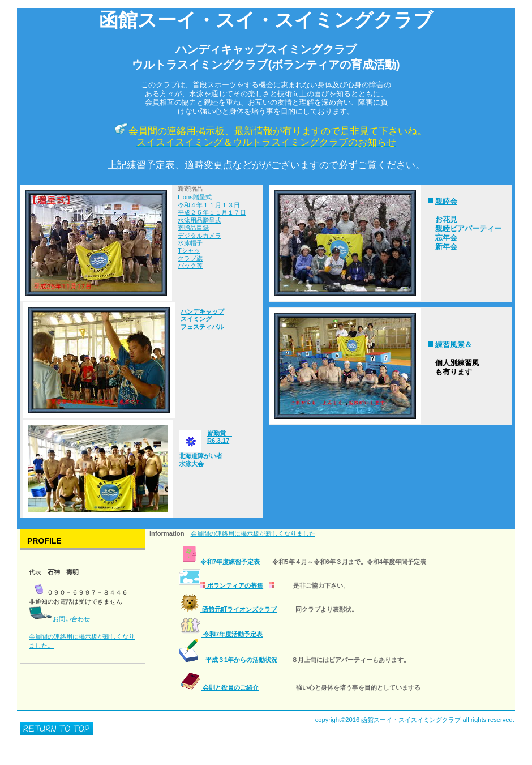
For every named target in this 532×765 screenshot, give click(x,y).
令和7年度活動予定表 (221, 634)
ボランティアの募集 (221, 585)
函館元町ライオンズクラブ (228, 609)
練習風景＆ (468, 345)
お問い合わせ (71, 619)
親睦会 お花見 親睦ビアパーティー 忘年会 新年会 (468, 224)
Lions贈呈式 (195, 197)
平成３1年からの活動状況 (228, 660)
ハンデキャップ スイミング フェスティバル (202, 319)
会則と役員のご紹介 (219, 687)
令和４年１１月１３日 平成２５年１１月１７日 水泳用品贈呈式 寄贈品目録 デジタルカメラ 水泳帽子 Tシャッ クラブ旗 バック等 (212, 236)
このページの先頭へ (56, 728)
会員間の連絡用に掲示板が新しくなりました (253, 533)
